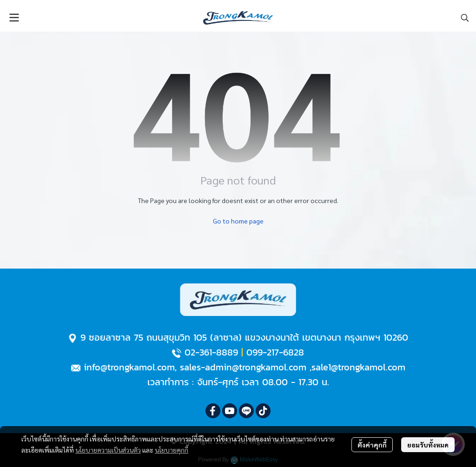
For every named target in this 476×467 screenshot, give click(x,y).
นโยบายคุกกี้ (172, 450)
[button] (465, 18)
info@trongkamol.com (129, 367)
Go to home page (238, 221)
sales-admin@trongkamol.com (243, 367)
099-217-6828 (275, 352)
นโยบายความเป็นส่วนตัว (108, 450)
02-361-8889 (211, 352)
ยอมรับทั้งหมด (428, 445)
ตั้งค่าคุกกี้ (372, 445)
